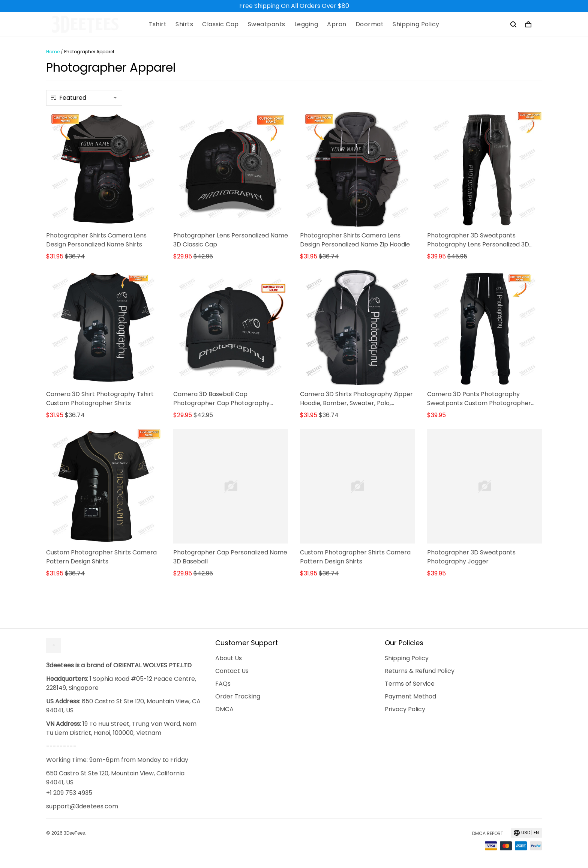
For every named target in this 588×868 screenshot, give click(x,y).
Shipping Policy (407, 658)
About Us (229, 658)
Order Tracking (238, 696)
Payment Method (410, 696)
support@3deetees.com (82, 806)
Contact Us (232, 671)
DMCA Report (488, 833)
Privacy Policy (405, 709)
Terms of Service (410, 684)
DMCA (224, 709)
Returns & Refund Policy (420, 671)
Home (53, 52)
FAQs (223, 684)
